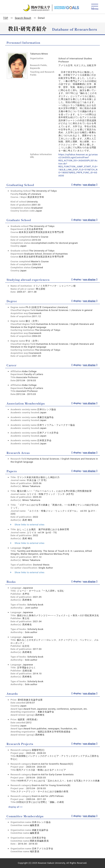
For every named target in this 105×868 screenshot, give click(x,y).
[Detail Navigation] (95, 7)
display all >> (16, 807)
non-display (89, 185)
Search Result (23, 18)
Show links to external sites (27, 525)
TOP (6, 18)
